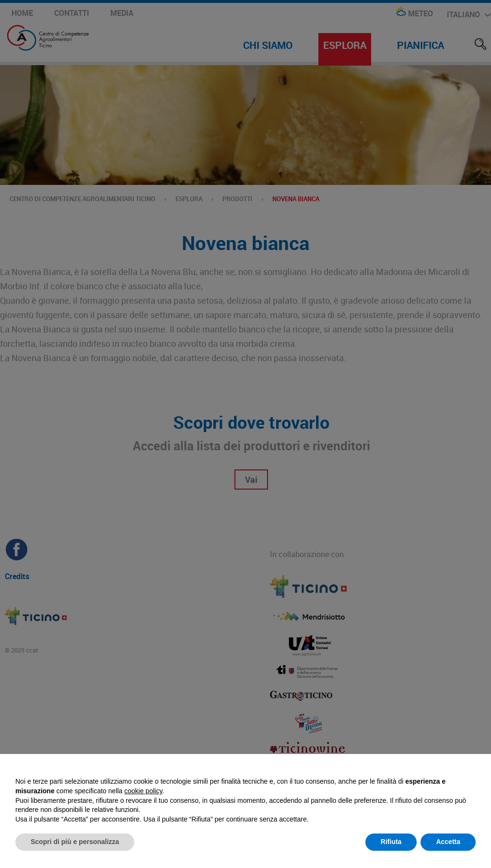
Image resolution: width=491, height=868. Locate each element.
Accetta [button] (448, 842)
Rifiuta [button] (391, 842)
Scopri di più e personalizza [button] (75, 842)
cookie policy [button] (143, 791)
